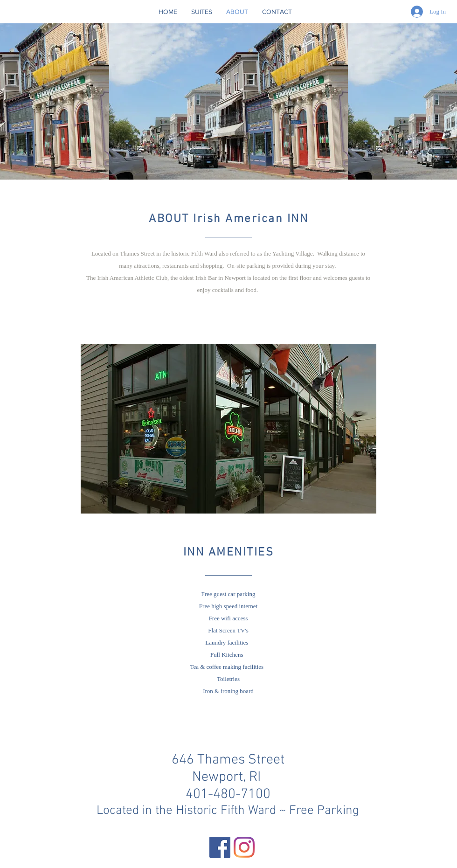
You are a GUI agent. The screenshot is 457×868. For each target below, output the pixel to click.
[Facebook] (220, 847)
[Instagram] (244, 847)
